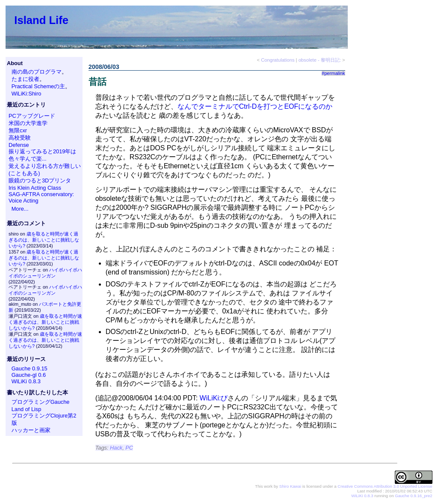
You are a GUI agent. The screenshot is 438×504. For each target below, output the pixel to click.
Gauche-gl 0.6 (29, 375)
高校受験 (20, 138)
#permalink (333, 73)
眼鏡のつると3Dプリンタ (40, 180)
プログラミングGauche (41, 402)
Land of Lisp (27, 409)
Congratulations (278, 60)
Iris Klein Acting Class (35, 188)
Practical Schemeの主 (38, 86)
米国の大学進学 (28, 123)
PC (129, 448)
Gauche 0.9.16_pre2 (413, 496)
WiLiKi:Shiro (27, 94)
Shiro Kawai (290, 486)
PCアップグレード (32, 116)
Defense (19, 145)
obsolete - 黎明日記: (320, 60)
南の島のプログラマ (37, 72)
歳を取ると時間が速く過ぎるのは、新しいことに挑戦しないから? (44, 240)
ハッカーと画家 (31, 430)
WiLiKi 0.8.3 (26, 381)
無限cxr (18, 130)
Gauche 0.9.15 (30, 368)
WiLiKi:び (214, 398)
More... (20, 209)
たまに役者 (25, 79)
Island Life (41, 20)
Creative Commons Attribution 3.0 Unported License (385, 486)
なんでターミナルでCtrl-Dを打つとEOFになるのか (255, 106)
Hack (116, 448)
